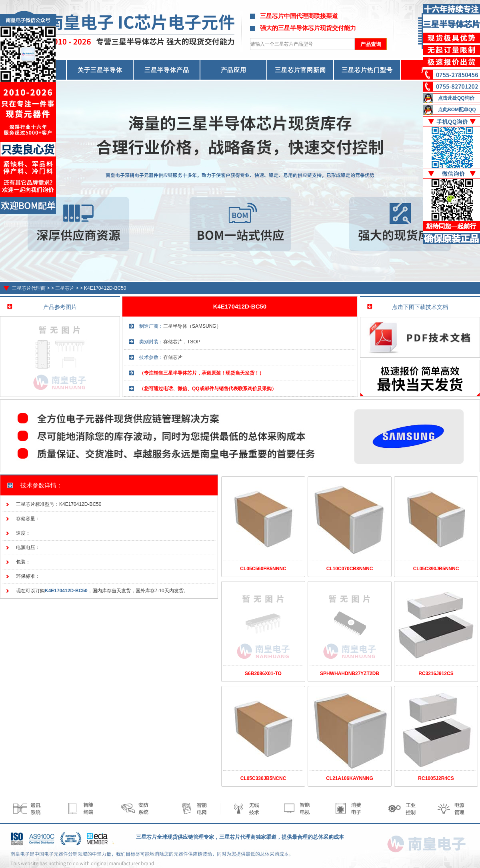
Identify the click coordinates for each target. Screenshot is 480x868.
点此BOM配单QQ (457, 110)
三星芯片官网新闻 (300, 70)
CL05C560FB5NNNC (263, 569)
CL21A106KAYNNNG (350, 778)
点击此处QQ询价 (456, 98)
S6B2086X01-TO (263, 674)
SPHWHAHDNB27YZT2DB (350, 674)
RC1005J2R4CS (436, 778)
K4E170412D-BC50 (105, 288)
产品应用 (234, 70)
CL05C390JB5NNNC (436, 569)
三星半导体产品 (167, 70)
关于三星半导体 (100, 70)
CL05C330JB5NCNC (263, 778)
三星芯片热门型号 (367, 70)
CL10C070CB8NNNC (350, 569)
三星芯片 (65, 288)
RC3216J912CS (436, 674)
